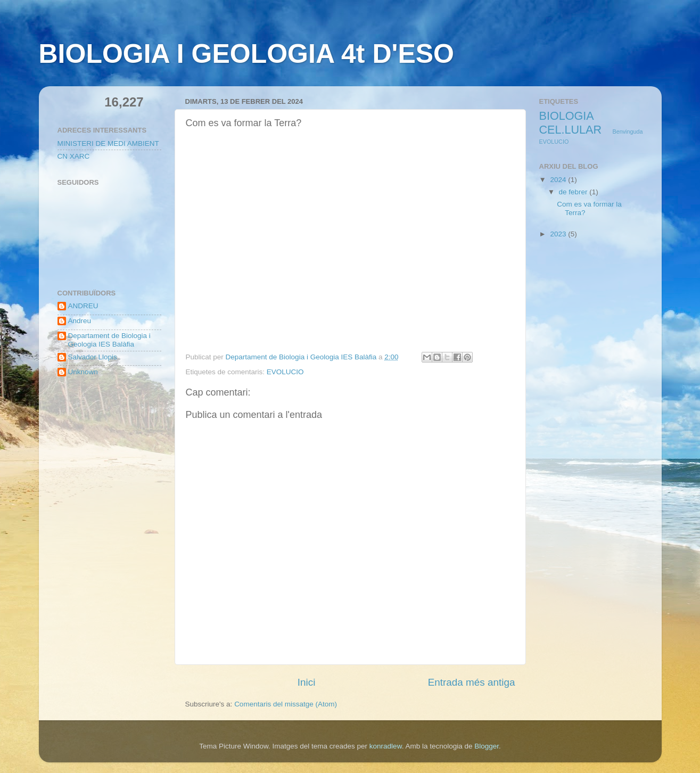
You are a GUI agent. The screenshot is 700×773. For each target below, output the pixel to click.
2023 (559, 234)
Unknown (83, 372)
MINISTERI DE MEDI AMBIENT (108, 143)
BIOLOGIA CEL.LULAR (571, 123)
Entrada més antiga (472, 682)
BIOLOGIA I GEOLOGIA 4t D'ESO (246, 54)
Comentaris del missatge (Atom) (286, 704)
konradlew (386, 746)
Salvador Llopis (93, 357)
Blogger (487, 746)
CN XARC (74, 156)
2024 (559, 180)
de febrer (574, 192)
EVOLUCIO (285, 372)
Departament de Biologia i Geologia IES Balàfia (109, 340)
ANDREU (83, 306)
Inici (307, 682)
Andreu (80, 321)
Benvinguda (627, 131)
